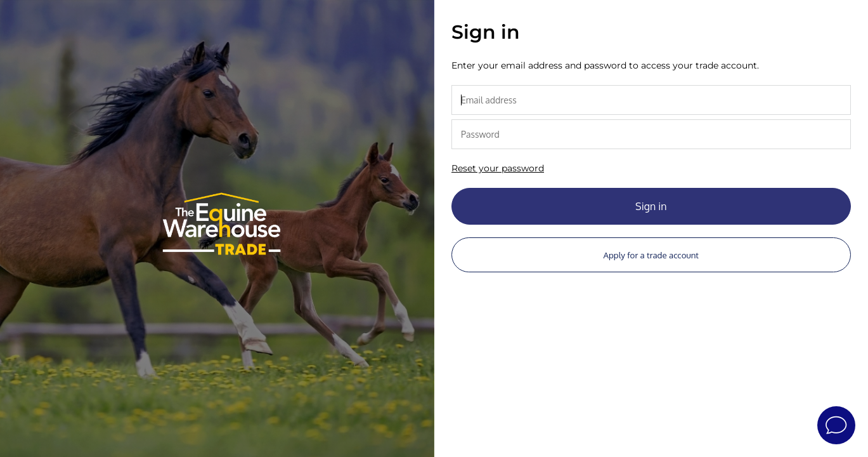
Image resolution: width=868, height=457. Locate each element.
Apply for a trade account (651, 255)
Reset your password (498, 168)
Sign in (651, 206)
